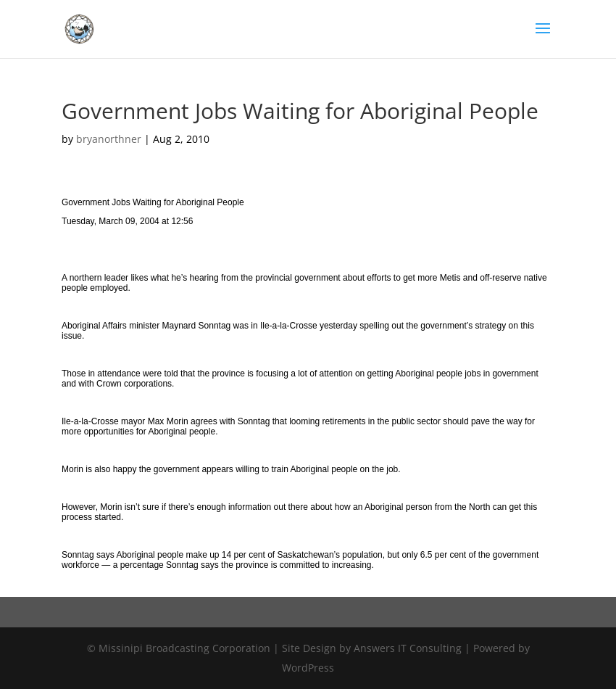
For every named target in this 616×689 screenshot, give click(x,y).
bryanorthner (109, 139)
